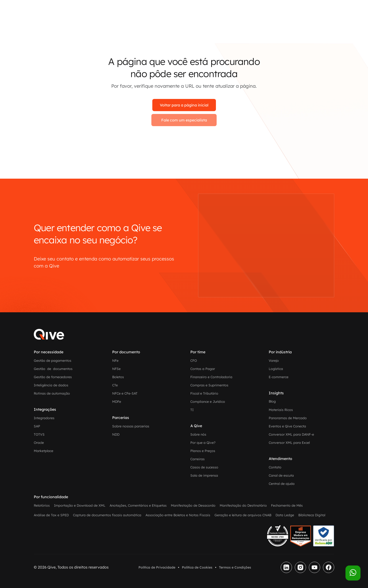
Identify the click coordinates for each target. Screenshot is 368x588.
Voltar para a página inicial (184, 105)
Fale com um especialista (184, 120)
